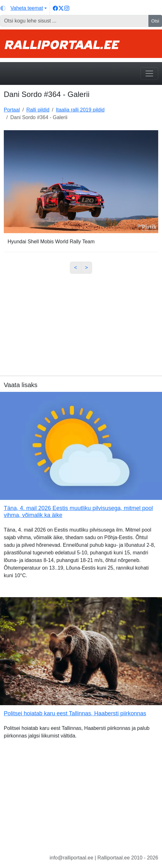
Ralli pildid (38, 110)
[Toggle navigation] (149, 73)
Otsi (155, 21)
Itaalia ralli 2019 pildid (80, 110)
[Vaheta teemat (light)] (24, 8)
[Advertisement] (81, 323)
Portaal (12, 110)
